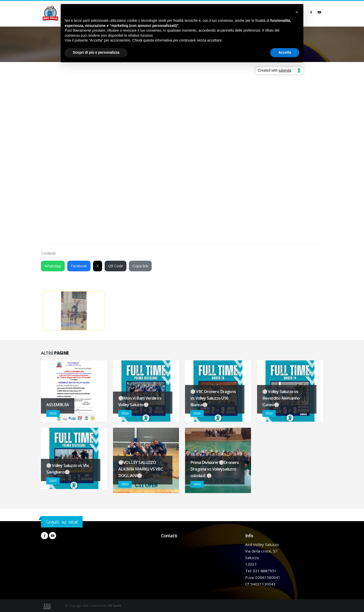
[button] (297, 12)
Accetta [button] (285, 52)
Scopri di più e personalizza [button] (96, 52)
